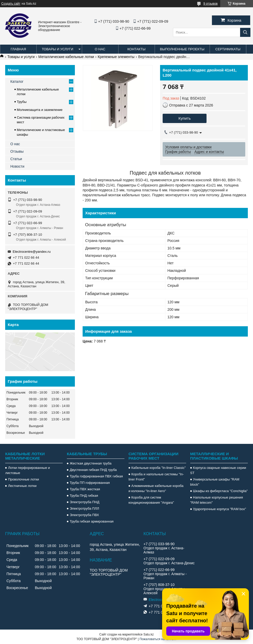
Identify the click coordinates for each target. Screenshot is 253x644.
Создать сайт (11, 4)
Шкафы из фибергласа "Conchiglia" (220, 491)
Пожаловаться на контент (158, 639)
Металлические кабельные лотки (66, 57)
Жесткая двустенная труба (91, 463)
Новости (17, 166)
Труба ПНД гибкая (84, 496)
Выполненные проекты (182, 49)
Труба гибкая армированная (92, 521)
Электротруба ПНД (85, 502)
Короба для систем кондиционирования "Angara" (151, 500)
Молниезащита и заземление (40, 110)
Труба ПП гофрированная (90, 483)
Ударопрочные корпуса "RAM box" (220, 509)
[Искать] (245, 32)
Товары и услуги (58, 49)
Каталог (17, 81)
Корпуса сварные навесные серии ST (218, 470)
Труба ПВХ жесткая (85, 489)
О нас (100, 49)
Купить (184, 118)
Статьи (16, 159)
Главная (18, 49)
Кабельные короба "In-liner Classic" (159, 468)
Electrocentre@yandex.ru (32, 252)
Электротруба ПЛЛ (84, 508)
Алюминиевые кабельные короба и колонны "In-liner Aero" (156, 488)
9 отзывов (211, 4)
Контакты (136, 49)
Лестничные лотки (22, 486)
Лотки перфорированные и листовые (27, 470)
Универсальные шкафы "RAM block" (215, 482)
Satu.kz (148, 634)
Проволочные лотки (23, 479)
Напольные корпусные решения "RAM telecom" (217, 500)
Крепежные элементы (116, 57)
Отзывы (17, 151)
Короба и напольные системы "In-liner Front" (156, 477)
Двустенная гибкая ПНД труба (93, 470)
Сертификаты (228, 49)
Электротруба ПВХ (84, 515)
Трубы (22, 102)
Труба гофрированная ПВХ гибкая (96, 476)
